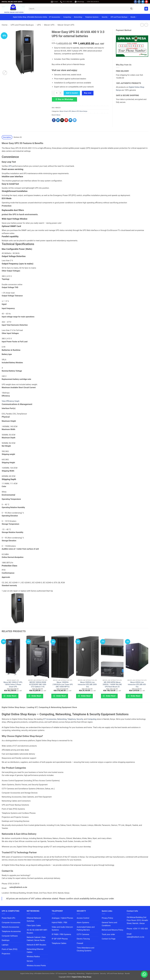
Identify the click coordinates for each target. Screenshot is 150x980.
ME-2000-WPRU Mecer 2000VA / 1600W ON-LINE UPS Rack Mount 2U (112, 684)
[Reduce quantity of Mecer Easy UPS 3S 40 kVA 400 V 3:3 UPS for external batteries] (53, 93)
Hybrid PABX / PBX (59, 923)
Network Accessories (10, 927)
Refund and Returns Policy (113, 930)
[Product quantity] (57, 93)
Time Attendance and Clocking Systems (86, 949)
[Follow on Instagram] (139, 2)
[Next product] (142, 25)
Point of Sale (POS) (10, 949)
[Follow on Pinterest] (146, 2)
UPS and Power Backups (120, 17)
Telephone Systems (93, 17)
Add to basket (72, 93)
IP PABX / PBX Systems (61, 934)
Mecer (58, 115)
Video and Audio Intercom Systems (62, 929)
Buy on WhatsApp (66, 99)
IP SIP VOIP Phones (60, 939)
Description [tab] (7, 137)
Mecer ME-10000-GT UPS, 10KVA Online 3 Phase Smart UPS (13, 684)
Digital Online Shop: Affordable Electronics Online (30, 17)
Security (105, 17)
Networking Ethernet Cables (35, 951)
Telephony (71, 719)
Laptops (5, 945)
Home (5, 25)
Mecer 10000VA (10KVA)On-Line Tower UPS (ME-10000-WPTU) (63, 684)
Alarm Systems (83, 923)
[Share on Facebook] (54, 120)
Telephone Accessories (11, 931)
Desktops (6, 940)
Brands (134, 17)
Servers (30, 961)
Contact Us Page (109, 939)
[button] (146, 9)
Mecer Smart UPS (66, 25)
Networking (79, 17)
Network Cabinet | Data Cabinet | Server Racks (36, 939)
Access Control (83, 918)
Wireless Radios (33, 957)
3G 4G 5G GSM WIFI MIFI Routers (37, 931)
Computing (68, 17)
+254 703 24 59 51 (93, 2)
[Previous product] (146, 25)
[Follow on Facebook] (135, 2)
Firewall (80, 943)
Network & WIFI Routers (36, 945)
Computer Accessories (11, 923)
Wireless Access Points (36, 966)
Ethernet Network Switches (34, 920)
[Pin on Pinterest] (66, 120)
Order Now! (11, 696)
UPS (39, 25)
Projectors (6, 954)
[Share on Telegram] (75, 120)
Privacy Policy (107, 918)
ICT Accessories (55, 17)
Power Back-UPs (8, 918)
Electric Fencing (83, 939)
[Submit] (131, 9)
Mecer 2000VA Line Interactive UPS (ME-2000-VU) (87, 684)
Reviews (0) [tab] (18, 137)
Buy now (88, 93)
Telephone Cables (59, 943)
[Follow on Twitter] (143, 2)
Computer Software (10, 936)
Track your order (108, 934)
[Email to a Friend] (62, 120)
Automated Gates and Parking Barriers (86, 929)
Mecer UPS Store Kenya (80, 111)
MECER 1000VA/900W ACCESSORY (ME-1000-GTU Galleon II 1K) (38, 684)
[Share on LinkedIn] (70, 120)
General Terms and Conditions (109, 924)
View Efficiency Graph (11, 401)
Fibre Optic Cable (34, 926)
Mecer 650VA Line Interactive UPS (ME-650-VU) (137, 684)
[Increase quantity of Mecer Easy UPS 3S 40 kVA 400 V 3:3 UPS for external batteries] (60, 93)
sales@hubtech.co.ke (18, 887)
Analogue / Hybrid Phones (62, 918)
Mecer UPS (49, 25)
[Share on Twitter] (58, 120)
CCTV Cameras (83, 934)
